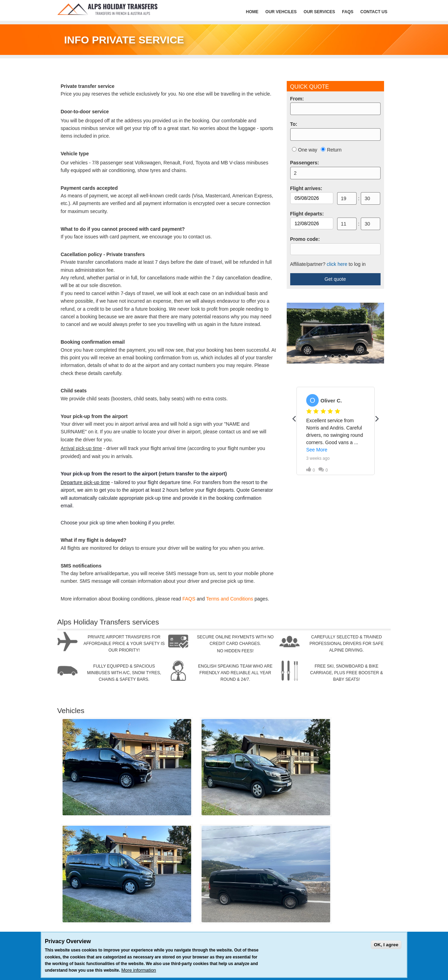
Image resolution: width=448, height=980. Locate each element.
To (294, 124)
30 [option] (367, 198)
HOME (252, 12)
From (297, 99)
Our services (319, 12)
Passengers (305, 163)
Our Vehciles (281, 12)
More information (139, 970)
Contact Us (374, 12)
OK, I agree (386, 945)
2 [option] (295, 173)
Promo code (305, 239)
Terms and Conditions (230, 599)
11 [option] (344, 224)
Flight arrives (306, 188)
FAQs (348, 12)
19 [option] (344, 198)
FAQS (189, 599)
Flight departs (307, 214)
